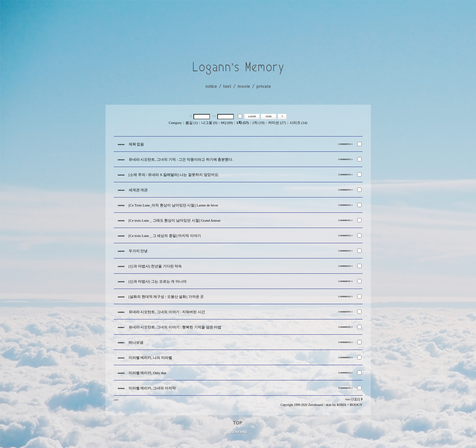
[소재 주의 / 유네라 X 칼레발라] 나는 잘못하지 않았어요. (174, 175)
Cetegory (175, 123)
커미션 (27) (277, 123)
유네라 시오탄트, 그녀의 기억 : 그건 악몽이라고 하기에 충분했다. (181, 160)
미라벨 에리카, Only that (148, 373)
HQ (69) (227, 123)
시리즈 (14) (298, 123)
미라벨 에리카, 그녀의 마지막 (152, 388)
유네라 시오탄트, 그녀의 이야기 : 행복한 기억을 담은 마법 (175, 327)
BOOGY (356, 405)
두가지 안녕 (138, 251)
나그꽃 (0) (209, 123)
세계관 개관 (138, 190)
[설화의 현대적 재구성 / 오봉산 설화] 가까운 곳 (166, 297)
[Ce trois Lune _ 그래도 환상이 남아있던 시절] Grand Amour (175, 221)
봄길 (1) (192, 123)
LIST (116, 400)
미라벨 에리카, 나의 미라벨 (151, 358)
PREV (348, 399)
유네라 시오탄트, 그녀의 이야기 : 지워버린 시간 (167, 312)
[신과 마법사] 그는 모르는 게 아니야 (158, 281)
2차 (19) (259, 123)
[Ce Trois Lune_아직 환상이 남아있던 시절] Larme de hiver (173, 205)
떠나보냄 (136, 342)
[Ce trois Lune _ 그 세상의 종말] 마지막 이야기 (165, 236)
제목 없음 (136, 144)
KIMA (341, 405)
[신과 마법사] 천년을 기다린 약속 (155, 266)
